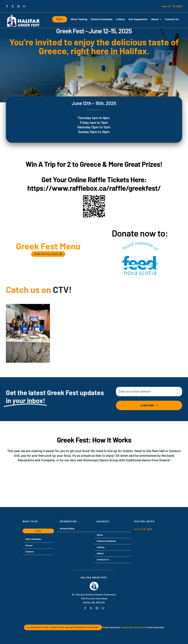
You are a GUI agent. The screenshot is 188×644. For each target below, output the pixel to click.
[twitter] (91, 608)
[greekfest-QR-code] (94, 196)
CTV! (62, 289)
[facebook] (85, 608)
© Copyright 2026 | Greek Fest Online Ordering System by (63, 627)
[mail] (103, 608)
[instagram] (97, 608)
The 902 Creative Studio (111, 627)
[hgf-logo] (94, 583)
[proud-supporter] (140, 241)
